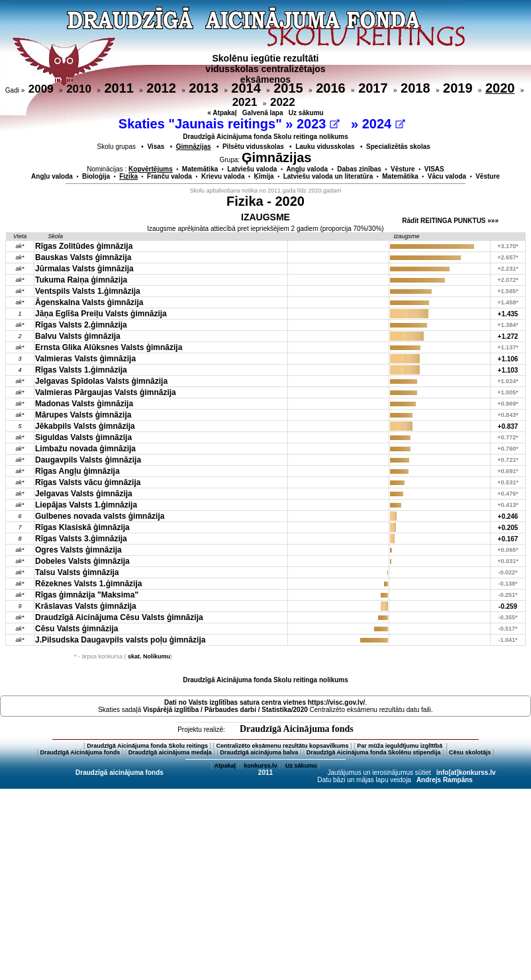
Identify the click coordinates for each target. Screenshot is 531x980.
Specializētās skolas (398, 147)
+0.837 (508, 426)
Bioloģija (96, 176)
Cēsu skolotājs (470, 752)
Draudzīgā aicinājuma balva (259, 752)
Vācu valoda (447, 176)
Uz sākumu (306, 113)
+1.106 (508, 359)
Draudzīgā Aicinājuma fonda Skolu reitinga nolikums (265, 137)
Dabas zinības (359, 169)
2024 (384, 124)
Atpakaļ (225, 766)
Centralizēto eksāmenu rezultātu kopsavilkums (283, 746)
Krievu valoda (223, 176)
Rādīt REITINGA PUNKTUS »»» (450, 221)
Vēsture (403, 169)
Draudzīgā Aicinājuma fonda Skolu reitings (147, 746)
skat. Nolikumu (149, 656)
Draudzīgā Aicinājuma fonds (297, 729)
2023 (318, 124)
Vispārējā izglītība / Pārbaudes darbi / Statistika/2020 (225, 710)
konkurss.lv (260, 766)
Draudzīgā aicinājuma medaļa (170, 752)
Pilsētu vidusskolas (253, 147)
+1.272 (508, 336)
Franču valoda (169, 176)
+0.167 (508, 539)
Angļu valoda (307, 169)
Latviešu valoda (252, 169)
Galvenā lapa (263, 113)
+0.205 (508, 528)
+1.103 (508, 370)
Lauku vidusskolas (325, 147)
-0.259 (508, 606)
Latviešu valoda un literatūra (328, 176)
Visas (156, 147)
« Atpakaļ (222, 113)
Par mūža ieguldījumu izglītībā (401, 746)
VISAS (434, 169)
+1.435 (508, 314)
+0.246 (508, 516)
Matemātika (200, 169)
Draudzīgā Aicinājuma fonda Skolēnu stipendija (374, 752)
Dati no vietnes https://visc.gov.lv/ (265, 702)
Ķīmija (264, 176)
